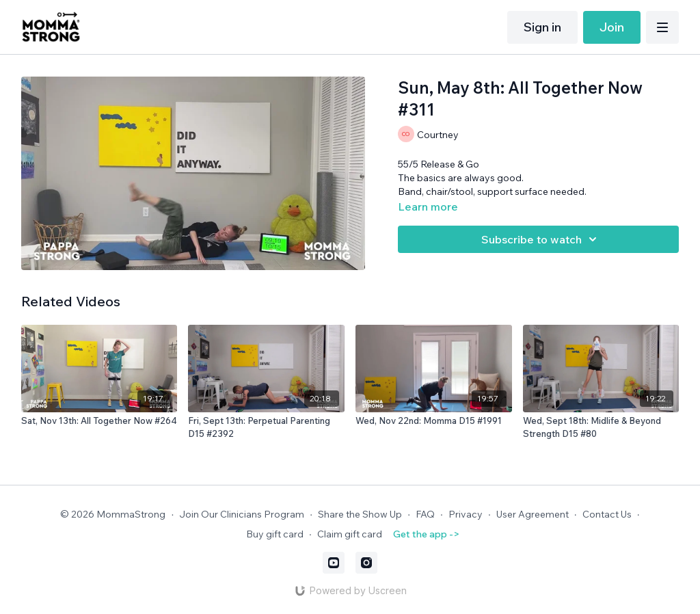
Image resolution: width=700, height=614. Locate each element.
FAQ (425, 514)
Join (612, 27)
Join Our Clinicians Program (242, 514)
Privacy (466, 514)
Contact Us (607, 514)
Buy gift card (275, 534)
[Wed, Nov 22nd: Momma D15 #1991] (434, 421)
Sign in (542, 27)
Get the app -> (426, 534)
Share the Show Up (360, 514)
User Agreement (533, 514)
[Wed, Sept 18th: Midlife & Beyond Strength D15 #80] (601, 428)
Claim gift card (350, 534)
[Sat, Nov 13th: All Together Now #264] (99, 421)
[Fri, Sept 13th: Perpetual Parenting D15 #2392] (266, 428)
